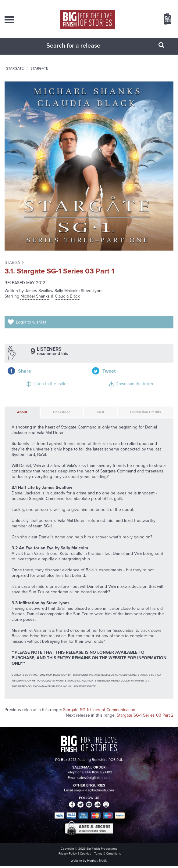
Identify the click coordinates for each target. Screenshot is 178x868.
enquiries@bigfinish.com (94, 792)
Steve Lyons (92, 297)
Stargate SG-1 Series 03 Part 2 (145, 717)
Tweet (150, 354)
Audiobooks (62, 74)
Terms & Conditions (108, 856)
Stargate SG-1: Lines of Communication (99, 712)
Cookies (85, 856)
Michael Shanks (35, 302)
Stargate (89, 74)
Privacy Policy (68, 856)
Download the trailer (117, 375)
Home (38, 74)
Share (109, 354)
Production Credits (139, 411)
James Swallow (39, 297)
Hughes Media (97, 863)
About (17, 411)
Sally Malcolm (67, 297)
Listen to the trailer (31, 375)
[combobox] (81, 52)
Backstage (56, 411)
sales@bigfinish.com (94, 780)
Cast (94, 411)
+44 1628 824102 (98, 774)
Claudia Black (67, 302)
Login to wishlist (32, 328)
